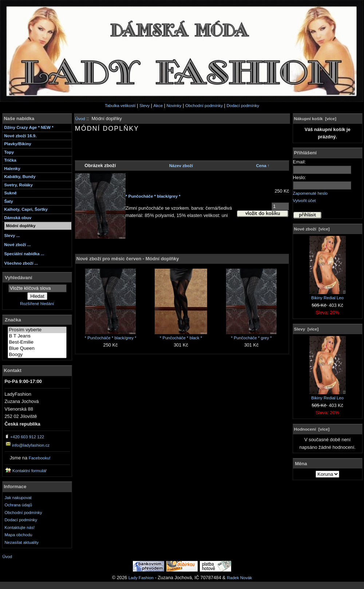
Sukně (10, 193)
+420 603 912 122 (27, 437)
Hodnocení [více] (312, 429)
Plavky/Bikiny (17, 144)
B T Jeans (37, 336)
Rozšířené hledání (37, 304)
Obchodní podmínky (204, 106)
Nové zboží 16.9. (20, 136)
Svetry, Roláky (18, 185)
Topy (9, 152)
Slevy (145, 106)
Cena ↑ (263, 166)
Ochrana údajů (19, 505)
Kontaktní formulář (29, 471)
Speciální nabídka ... (24, 254)
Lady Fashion (141, 578)
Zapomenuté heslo (310, 193)
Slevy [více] (306, 329)
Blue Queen (37, 349)
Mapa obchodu (19, 535)
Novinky (174, 106)
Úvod (80, 119)
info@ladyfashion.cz (31, 445)
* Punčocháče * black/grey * (153, 196)
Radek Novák (239, 578)
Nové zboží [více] (312, 229)
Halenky (12, 169)
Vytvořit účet (304, 201)
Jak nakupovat (18, 498)
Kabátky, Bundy (20, 177)
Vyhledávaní (18, 277)
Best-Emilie (37, 342)
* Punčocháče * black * (181, 338)
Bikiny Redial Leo (328, 295)
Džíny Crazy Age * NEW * (29, 127)
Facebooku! (40, 458)
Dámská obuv (18, 218)
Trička (10, 160)
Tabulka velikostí (120, 106)
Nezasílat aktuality (22, 542)
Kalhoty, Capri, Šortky (26, 209)
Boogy (37, 355)
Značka (13, 320)
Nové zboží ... (17, 245)
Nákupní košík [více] (315, 118)
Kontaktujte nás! (20, 527)
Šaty (8, 201)
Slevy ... (12, 236)
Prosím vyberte (37, 330)
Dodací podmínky (243, 106)
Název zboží (181, 166)
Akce (158, 106)
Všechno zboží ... (21, 263)
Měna (301, 463)
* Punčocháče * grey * (252, 338)
